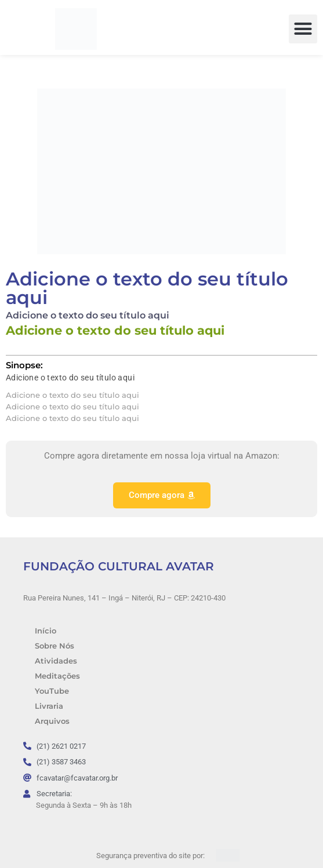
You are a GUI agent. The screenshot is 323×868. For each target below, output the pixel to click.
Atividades (56, 661)
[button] (303, 29)
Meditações (57, 676)
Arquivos (52, 721)
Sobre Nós (55, 646)
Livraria (49, 706)
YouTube (52, 691)
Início (46, 631)
